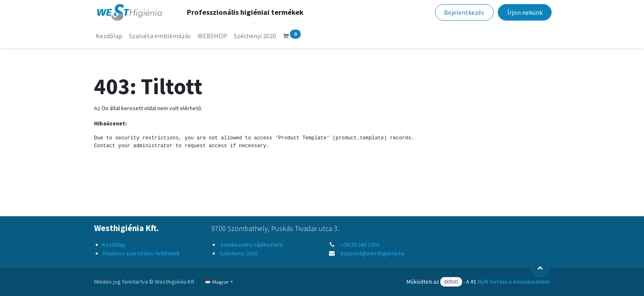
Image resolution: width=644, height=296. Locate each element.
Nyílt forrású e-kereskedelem (514, 282)
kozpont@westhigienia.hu (373, 253)
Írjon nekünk (523, 12)
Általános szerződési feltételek (141, 253)
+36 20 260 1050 (360, 245)
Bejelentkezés (462, 12)
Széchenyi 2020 (238, 253)
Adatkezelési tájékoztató (251, 245)
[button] (540, 268)
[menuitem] (111, 36)
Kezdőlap (114, 245)
